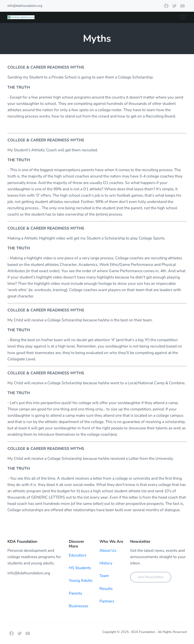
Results (106, 589)
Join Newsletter (151, 577)
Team (104, 576)
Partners (107, 601)
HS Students (80, 568)
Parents (75, 593)
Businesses (79, 606)
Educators (77, 555)
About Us (108, 551)
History (106, 563)
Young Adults (81, 581)
